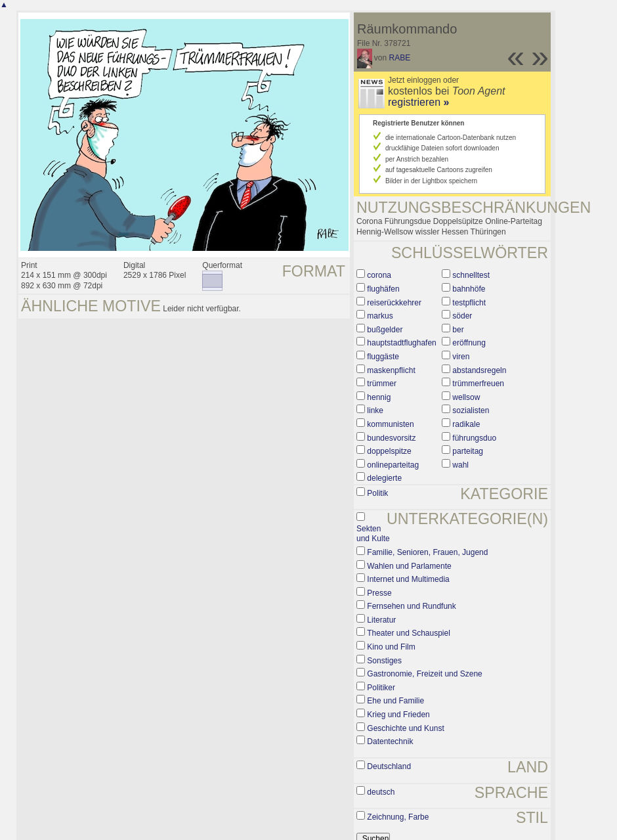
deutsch (381, 792)
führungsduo (474, 438)
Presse (379, 593)
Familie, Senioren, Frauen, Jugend (427, 552)
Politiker (381, 688)
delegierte (384, 478)
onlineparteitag (393, 465)
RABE (400, 58)
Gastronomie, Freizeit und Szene (424, 674)
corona (379, 275)
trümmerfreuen (478, 384)
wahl (460, 465)
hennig (379, 397)
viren (461, 357)
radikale (466, 424)
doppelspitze (389, 451)
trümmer (382, 384)
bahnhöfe (469, 289)
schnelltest (471, 275)
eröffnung (469, 343)
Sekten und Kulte (373, 534)
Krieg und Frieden (398, 715)
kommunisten (390, 424)
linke (375, 410)
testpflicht (469, 303)
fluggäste (383, 357)
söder (462, 316)
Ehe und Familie (395, 701)
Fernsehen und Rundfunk (411, 606)
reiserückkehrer (394, 303)
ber (458, 330)
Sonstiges (384, 661)
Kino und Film (391, 647)
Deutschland (389, 766)
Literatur (381, 620)
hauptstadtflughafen (401, 343)
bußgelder (385, 330)
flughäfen (383, 289)
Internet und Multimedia (408, 579)
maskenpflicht (391, 370)
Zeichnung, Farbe (398, 817)
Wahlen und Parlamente (409, 566)
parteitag (468, 451)
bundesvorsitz (391, 438)
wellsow (466, 397)
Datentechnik (390, 741)
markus (380, 316)
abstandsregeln (479, 370)
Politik (377, 493)
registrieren (418, 102)
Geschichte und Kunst (405, 728)
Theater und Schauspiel (409, 633)
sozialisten (471, 410)
